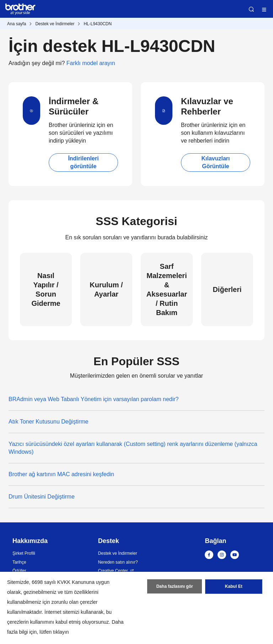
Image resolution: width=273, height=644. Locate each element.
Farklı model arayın (91, 63)
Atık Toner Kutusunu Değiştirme (49, 422)
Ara (251, 9)
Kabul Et (234, 587)
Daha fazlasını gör (175, 587)
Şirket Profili (24, 553)
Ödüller (19, 571)
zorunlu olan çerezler (75, 602)
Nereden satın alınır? (118, 562)
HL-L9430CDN (98, 24)
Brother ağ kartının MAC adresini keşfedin (61, 474)
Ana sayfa (17, 24)
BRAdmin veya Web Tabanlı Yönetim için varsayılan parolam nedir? (93, 399)
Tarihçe (19, 562)
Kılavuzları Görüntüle (215, 162)
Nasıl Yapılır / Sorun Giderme (46, 289)
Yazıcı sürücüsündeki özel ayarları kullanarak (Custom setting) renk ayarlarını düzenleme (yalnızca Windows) (133, 448)
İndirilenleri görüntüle (83, 162)
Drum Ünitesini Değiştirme (42, 497)
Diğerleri (227, 289)
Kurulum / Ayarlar (106, 289)
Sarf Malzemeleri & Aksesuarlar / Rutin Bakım (167, 289)
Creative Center (113, 571)
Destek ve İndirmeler (55, 24)
